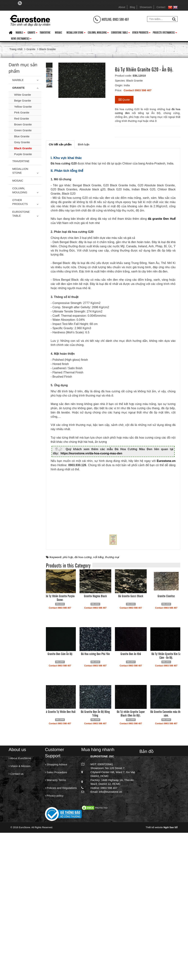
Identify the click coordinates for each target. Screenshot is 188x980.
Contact (161, 7)
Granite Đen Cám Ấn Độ (60, 805)
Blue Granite (22, 136)
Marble (20, 33)
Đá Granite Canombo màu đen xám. (166, 864)
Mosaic (58, 32)
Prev (59, 80)
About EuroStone (20, 909)
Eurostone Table (121, 33)
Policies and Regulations (61, 939)
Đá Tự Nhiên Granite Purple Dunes (60, 749)
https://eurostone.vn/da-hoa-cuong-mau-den (91, 458)
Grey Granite (22, 142)
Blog (132, 7)
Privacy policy (54, 947)
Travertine (45, 32)
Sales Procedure (56, 923)
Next (105, 80)
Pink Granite (22, 112)
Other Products (141, 33)
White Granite (23, 95)
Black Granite (23, 148)
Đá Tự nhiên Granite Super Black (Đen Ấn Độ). (131, 864)
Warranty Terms (55, 931)
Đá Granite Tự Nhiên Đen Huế (60, 863)
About (122, 7)
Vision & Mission (20, 917)
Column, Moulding (98, 33)
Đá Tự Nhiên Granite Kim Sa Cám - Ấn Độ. (166, 807)
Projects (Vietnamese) (165, 33)
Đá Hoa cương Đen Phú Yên (95, 805)
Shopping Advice (56, 916)
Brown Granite (23, 124)
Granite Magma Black (95, 747)
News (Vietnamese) (21, 39)
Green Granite (23, 130)
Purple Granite (23, 154)
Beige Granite (23, 101)
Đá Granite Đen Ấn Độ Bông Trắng (95, 864)
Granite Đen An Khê (131, 805)
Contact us (16, 925)
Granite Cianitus (166, 747)
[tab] (60, 144)
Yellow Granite (23, 107)
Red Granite (22, 119)
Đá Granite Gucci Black (131, 747)
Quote (124, 100)
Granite (32, 33)
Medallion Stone (76, 33)
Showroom (146, 7)
